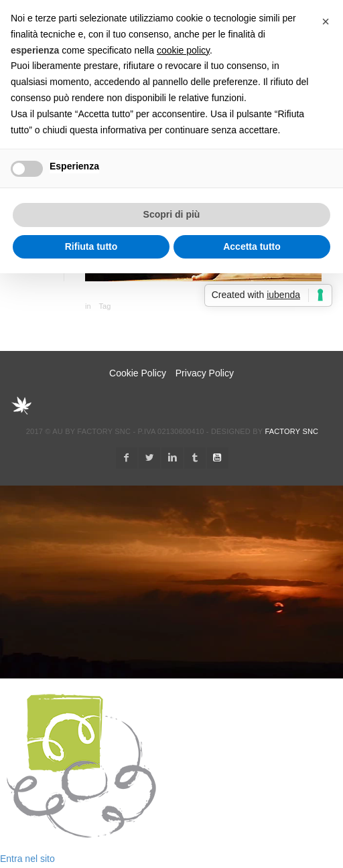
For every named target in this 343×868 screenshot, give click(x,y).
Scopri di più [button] (172, 214)
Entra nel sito (27, 859)
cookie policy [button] (183, 50)
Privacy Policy (205, 373)
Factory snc (291, 431)
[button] (326, 21)
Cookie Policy (138, 373)
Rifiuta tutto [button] (91, 246)
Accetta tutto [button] (252, 246)
